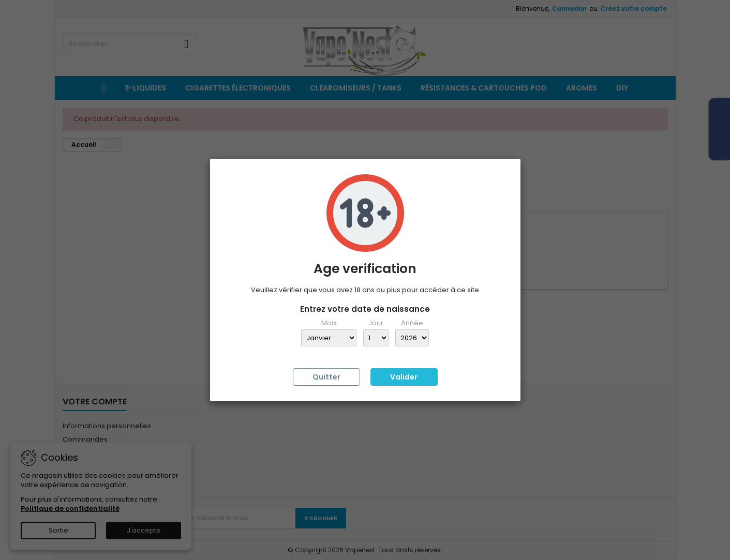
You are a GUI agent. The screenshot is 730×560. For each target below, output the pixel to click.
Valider (404, 377)
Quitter (326, 377)
